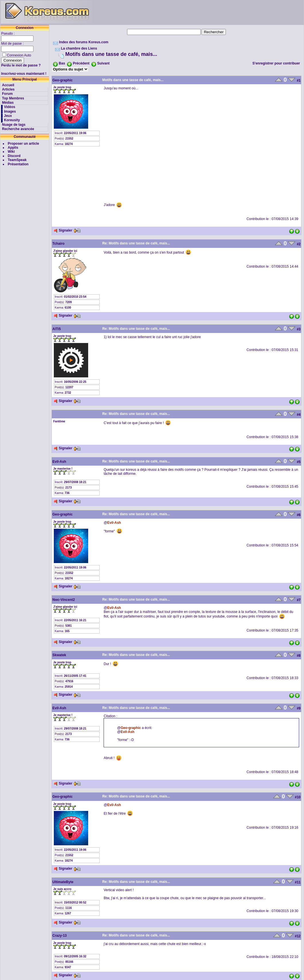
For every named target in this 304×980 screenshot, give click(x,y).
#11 (298, 882)
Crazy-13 (60, 936)
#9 (299, 708)
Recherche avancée (18, 129)
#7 (299, 600)
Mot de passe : (13, 44)
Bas (62, 63)
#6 (299, 515)
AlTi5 (57, 329)
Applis (13, 148)
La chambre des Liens (79, 48)
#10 (298, 797)
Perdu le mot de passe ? (21, 65)
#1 (299, 81)
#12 (298, 936)
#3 (299, 329)
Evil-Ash (59, 462)
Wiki (11, 152)
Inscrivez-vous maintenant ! (24, 74)
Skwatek (59, 655)
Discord (14, 156)
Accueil (8, 85)
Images (10, 111)
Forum (7, 94)
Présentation (18, 164)
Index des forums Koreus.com (84, 42)
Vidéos (10, 107)
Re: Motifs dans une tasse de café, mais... (136, 243)
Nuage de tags (14, 125)
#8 (299, 656)
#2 (299, 244)
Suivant (103, 63)
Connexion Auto (19, 55)
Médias (8, 103)
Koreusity (12, 120)
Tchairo (58, 244)
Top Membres (13, 98)
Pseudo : (8, 34)
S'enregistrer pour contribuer (276, 63)
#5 (299, 462)
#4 (299, 415)
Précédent (81, 63)
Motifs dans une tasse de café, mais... (111, 54)
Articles (8, 89)
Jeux (8, 116)
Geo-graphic (63, 80)
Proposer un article (23, 144)
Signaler (63, 230)
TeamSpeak (17, 160)
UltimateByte (63, 882)
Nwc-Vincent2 (64, 600)
